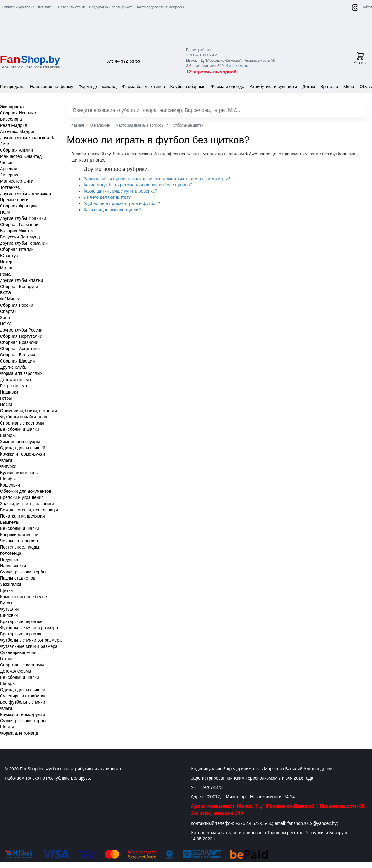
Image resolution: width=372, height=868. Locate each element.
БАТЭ (6, 293)
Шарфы (8, 435)
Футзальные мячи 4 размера (29, 646)
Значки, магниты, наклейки (27, 504)
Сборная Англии (16, 150)
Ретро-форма (13, 386)
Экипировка (12, 107)
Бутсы (6, 603)
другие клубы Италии (22, 280)
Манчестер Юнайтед (21, 156)
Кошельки (10, 485)
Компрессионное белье (24, 597)
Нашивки (9, 392)
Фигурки (8, 466)
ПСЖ (5, 212)
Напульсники (13, 566)
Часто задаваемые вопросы (160, 7)
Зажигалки (11, 584)
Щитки (6, 590)
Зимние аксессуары (20, 442)
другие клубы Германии (24, 243)
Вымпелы (10, 522)
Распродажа (12, 87)
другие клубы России (21, 330)
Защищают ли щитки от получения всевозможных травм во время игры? (157, 179)
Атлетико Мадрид (18, 131)
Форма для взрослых (21, 373)
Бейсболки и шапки (20, 429)
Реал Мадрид (14, 125)
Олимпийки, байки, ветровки (29, 411)
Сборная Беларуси (19, 287)
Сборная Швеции (17, 361)
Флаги (6, 460)
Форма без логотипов (143, 87)
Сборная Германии (19, 225)
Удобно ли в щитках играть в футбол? (122, 203)
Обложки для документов (26, 491)
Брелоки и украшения (22, 497)
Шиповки (9, 615)
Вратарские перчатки (21, 621)
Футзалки (9, 609)
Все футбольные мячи (23, 702)
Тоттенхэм (10, 187)
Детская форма (15, 380)
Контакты (46, 7)
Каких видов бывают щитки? (112, 210)
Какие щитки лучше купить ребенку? (120, 191)
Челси (6, 162)
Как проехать (237, 66)
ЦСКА (6, 324)
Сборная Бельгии (18, 355)
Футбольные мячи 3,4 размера (31, 640)
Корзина (361, 59)
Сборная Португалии (21, 336)
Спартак (8, 311)
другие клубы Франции (23, 218)
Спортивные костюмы (22, 423)
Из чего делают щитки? (107, 197)
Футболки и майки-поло (24, 417)
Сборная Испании (18, 113)
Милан (7, 268)
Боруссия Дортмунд (20, 237)
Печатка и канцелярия (22, 516)
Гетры (6, 398)
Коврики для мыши (19, 535)
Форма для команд (97, 87)
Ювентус (9, 256)
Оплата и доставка (18, 7)
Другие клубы (14, 367)
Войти (367, 7)
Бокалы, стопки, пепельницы (29, 510)
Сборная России (17, 305)
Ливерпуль (11, 175)
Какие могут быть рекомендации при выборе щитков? (138, 185)
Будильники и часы (19, 473)
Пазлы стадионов (18, 578)
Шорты (7, 727)
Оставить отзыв (72, 7)
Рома (5, 274)
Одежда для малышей (23, 448)
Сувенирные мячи (18, 652)
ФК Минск (10, 299)
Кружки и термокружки (22, 454)
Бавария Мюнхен (17, 231)
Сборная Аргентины (20, 349)
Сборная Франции (18, 206)
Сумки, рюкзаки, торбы (23, 572)
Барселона (11, 119)
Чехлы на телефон (19, 541)
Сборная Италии (17, 249)
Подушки (9, 559)
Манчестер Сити (17, 181)
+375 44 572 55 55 (122, 61)
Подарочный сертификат (111, 7)
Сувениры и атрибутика (24, 696)
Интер (6, 262)
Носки (6, 404)
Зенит (6, 318)
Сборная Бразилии (19, 342)
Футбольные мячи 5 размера (29, 628)
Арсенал (9, 169)
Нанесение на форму (52, 87)
